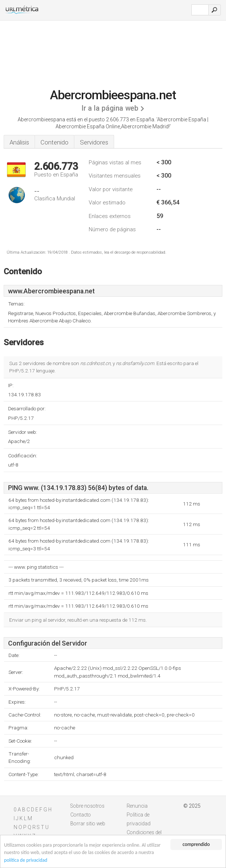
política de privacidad (26, 860)
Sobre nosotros (87, 806)
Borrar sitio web (88, 824)
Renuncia (137, 806)
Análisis (19, 142)
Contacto (81, 815)
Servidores (94, 142)
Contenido (54, 142)
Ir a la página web (110, 108)
